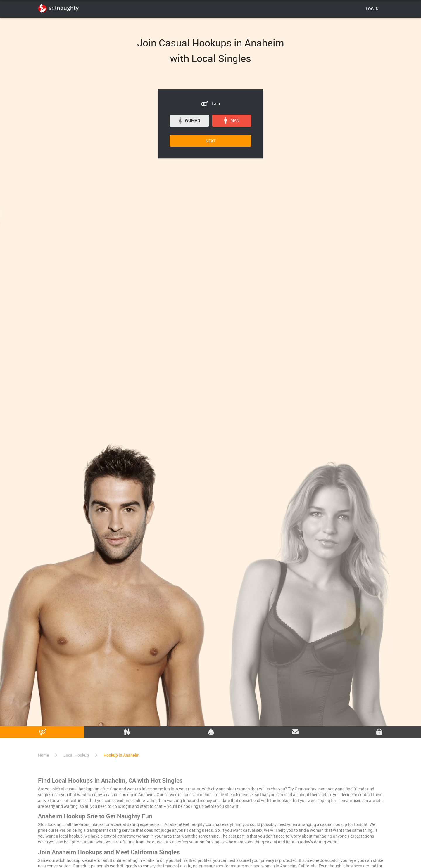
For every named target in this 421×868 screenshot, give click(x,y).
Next (211, 141)
